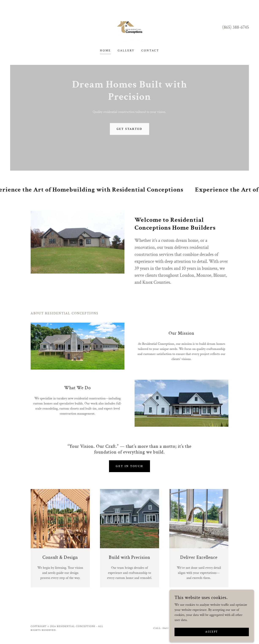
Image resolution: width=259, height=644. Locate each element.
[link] (130, 27)
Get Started (130, 129)
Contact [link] (150, 51)
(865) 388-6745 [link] (236, 27)
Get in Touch (129, 466)
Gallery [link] (126, 51)
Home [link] (105, 51)
